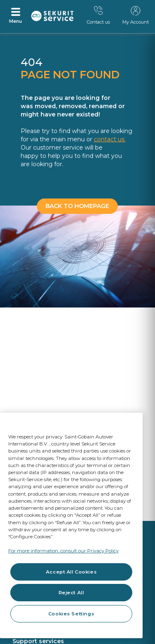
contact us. (110, 139)
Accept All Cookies (71, 572)
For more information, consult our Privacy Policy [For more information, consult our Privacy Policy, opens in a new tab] (63, 551)
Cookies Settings (71, 614)
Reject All (72, 593)
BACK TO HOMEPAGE (77, 206)
